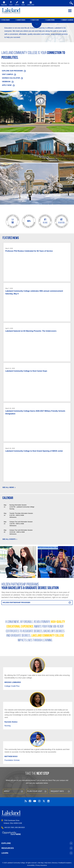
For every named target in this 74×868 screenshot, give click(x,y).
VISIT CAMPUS (7, 74)
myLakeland (11, 12)
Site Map (41, 863)
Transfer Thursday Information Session (21, 513)
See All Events (9, 539)
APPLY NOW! (7, 85)
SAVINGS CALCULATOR (11, 78)
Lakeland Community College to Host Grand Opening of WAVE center (34, 451)
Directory (55, 863)
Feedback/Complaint (65, 863)
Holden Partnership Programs (16, 603)
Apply (7, 791)
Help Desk (48, 863)
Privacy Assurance (41, 865)
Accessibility (31, 865)
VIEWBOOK (6, 82)
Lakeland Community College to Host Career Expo (26, 371)
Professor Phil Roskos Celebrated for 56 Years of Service (29, 251)
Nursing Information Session (18, 505)
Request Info (57, 791)
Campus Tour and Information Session (21, 522)
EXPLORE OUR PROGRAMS (12, 71)
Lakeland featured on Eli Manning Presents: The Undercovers (31, 331)
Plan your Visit (35, 791)
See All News (8, 487)
